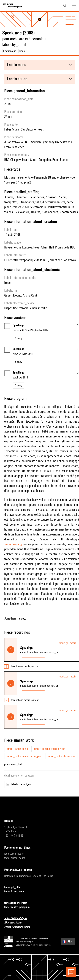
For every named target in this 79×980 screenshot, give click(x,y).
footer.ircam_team (16, 892)
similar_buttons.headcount (62, 756)
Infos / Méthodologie (18, 918)
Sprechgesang (13, 544)
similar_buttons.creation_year (49, 749)
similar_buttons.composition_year (24, 756)
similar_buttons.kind (17, 749)
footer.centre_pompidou (19, 907)
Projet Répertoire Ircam (19, 927)
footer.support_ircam (18, 903)
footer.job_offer (15, 887)
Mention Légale (15, 923)
